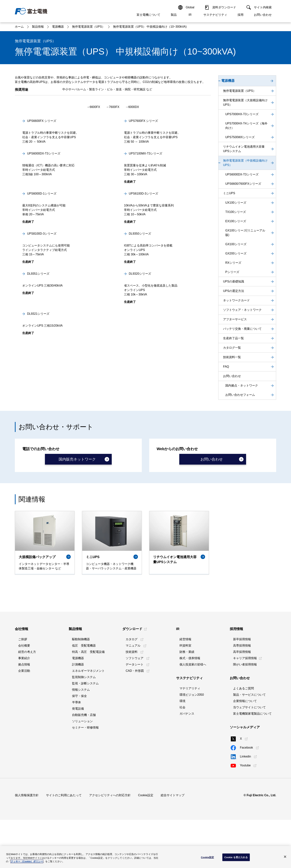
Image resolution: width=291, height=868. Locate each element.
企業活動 (24, 719)
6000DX (134, 194)
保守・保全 (79, 744)
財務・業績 (187, 700)
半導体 (76, 751)
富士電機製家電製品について (252, 762)
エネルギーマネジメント (88, 719)
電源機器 (78, 706)
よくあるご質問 (243, 737)
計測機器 (78, 713)
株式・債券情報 (190, 706)
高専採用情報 (242, 694)
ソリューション (82, 769)
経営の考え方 (27, 700)
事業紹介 (24, 706)
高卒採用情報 (242, 700)
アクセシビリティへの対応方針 (110, 843)
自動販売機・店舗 (84, 763)
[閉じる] (285, 857)
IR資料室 (185, 694)
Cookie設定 (146, 843)
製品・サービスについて (249, 743)
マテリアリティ (190, 737)
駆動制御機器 (81, 687)
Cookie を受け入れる (236, 857)
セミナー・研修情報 (85, 776)
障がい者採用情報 (245, 713)
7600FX (114, 194)
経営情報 (185, 687)
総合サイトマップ (173, 843)
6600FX (95, 194)
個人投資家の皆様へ (193, 713)
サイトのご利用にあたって (64, 843)
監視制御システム (84, 725)
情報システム (81, 738)
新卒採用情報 (242, 687)
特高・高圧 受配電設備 (88, 700)
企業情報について (245, 749)
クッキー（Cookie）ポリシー (27, 861)
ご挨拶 (23, 687)
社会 (182, 756)
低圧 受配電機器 (84, 694)
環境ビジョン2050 (192, 743)
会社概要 (24, 694)
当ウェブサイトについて (249, 756)
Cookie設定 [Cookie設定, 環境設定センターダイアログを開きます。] (207, 857)
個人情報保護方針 (27, 843)
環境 (182, 749)
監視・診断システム (85, 732)
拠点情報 (24, 713)
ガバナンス (187, 762)
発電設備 (78, 757)
